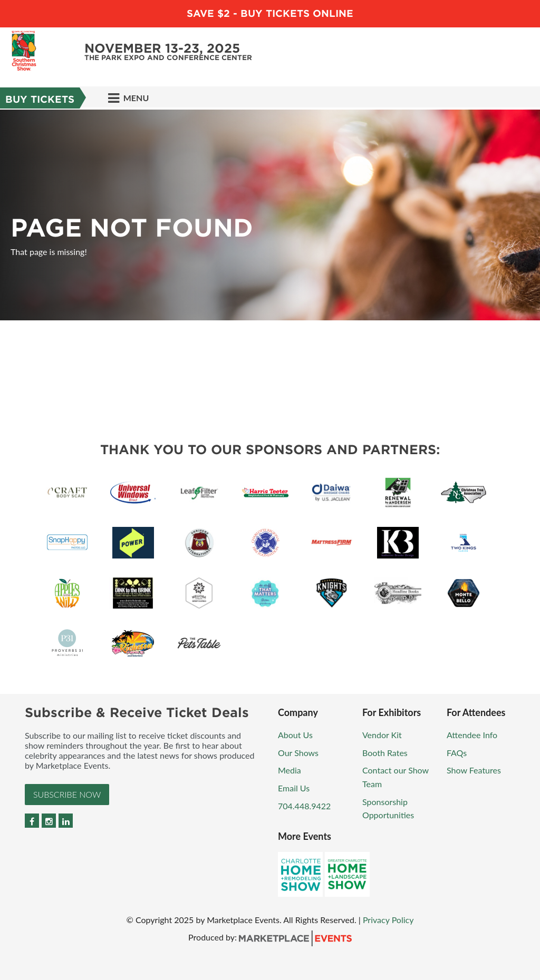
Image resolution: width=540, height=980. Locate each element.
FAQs (457, 753)
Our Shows (298, 753)
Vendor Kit (382, 735)
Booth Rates (385, 753)
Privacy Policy (388, 920)
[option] (270, 215)
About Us (295, 735)
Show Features (474, 770)
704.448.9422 (304, 806)
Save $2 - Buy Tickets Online (270, 13)
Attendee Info (472, 735)
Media (290, 770)
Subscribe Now (67, 794)
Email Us (294, 788)
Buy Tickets (40, 99)
